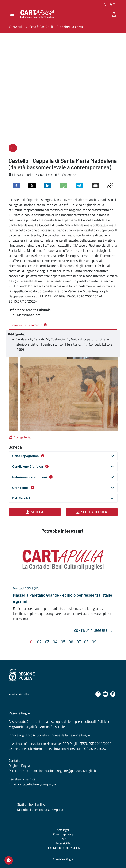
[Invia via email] (95, 185)
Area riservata (19, 694)
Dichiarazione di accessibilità (63, 848)
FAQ (63, 839)
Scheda (35, 512)
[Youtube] (105, 694)
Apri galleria (20, 437)
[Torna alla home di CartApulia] (37, 14)
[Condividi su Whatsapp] (64, 185)
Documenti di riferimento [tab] (29, 325)
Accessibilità (63, 843)
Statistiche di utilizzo (32, 804)
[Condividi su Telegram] (79, 185)
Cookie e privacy (63, 834)
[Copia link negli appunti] (110, 185)
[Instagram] (113, 694)
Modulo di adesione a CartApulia (40, 810)
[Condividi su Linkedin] (48, 185)
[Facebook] (98, 694)
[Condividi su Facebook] (16, 185)
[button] (96, 4)
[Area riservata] (114, 14)
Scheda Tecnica (92, 512)
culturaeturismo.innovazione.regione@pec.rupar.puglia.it (56, 771)
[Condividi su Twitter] (32, 185)
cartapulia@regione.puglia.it (38, 784)
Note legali (63, 830)
